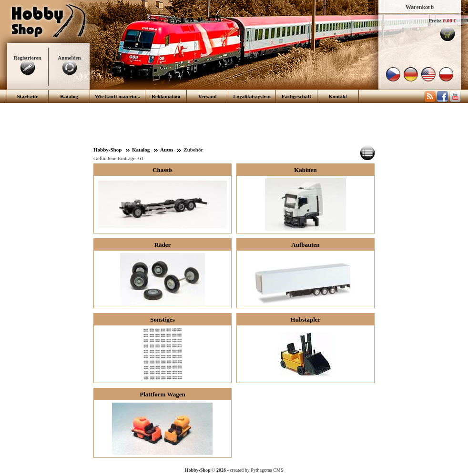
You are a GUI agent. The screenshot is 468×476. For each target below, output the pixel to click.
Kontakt (338, 96)
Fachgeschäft (296, 96)
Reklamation (166, 96)
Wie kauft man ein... (117, 96)
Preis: (435, 20)
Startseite (28, 96)
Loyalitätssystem (252, 96)
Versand (208, 96)
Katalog (69, 96)
